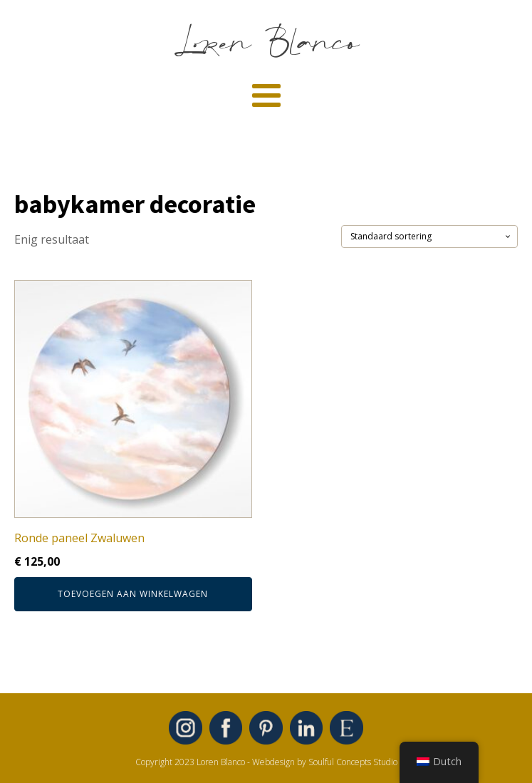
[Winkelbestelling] (429, 237)
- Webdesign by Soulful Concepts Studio (322, 762)
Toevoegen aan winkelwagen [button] (133, 594)
